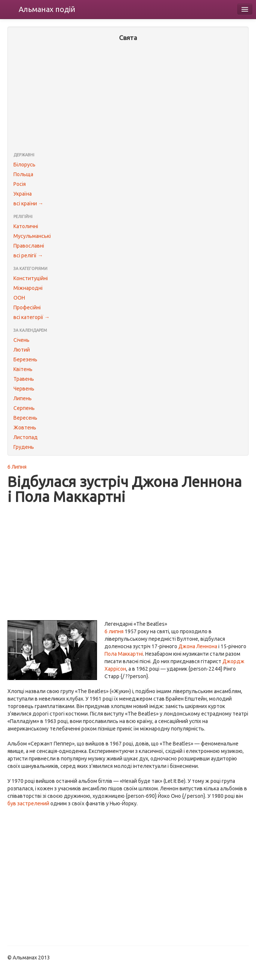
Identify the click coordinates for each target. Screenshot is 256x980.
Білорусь (24, 165)
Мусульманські (32, 236)
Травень (24, 379)
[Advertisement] (128, 98)
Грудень (24, 447)
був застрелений (28, 803)
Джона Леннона (198, 646)
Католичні (26, 226)
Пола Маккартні (124, 654)
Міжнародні (28, 288)
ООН (19, 298)
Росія (20, 184)
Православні (29, 246)
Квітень (23, 369)
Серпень (24, 408)
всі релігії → (28, 255)
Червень (24, 389)
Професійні (27, 307)
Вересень (25, 418)
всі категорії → (32, 317)
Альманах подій (47, 9)
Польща (23, 174)
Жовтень (25, 428)
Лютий (22, 350)
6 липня (114, 631)
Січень (21, 340)
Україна (23, 194)
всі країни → (28, 203)
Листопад (26, 437)
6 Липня (17, 467)
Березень (25, 359)
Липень (23, 398)
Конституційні (31, 278)
